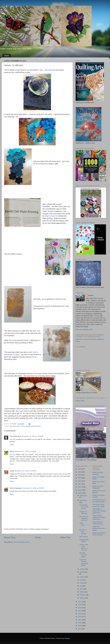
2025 (80, 472)
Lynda (12, 471)
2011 (80, 620)
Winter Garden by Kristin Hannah (99, 534)
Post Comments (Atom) (22, 542)
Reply (12, 445)
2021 (80, 484)
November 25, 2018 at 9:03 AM (26, 451)
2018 (80, 493)
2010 (80, 623)
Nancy (12, 451)
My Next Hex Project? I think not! (84, 518)
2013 (80, 614)
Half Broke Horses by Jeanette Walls (99, 501)
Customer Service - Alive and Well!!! (84, 562)
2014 (80, 611)
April (82, 589)
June (82, 583)
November (83, 500)
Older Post (65, 537)
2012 (80, 617)
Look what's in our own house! (84, 507)
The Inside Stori (15, 436)
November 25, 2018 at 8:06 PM (33, 488)
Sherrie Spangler (16, 488)
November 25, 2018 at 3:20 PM (25, 471)
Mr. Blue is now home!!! (83, 532)
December (83, 496)
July (81, 580)
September (84, 572)
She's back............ (84, 525)
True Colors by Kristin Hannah (98, 523)
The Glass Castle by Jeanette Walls (99, 505)
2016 (80, 605)
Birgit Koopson (50, 216)
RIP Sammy (84, 537)
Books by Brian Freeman (98, 473)
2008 (80, 629)
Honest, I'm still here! (83, 513)
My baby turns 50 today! (83, 555)
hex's (23, 426)
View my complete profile (84, 329)
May (82, 586)
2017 (80, 602)
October (83, 569)
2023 (80, 478)
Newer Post (10, 537)
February (83, 595)
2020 (80, 487)
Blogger (67, 638)
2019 (80, 490)
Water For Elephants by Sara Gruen (99, 528)
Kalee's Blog (80, 401)
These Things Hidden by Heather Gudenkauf (99, 517)
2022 (80, 481)
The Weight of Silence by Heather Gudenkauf (99, 511)
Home (7, 56)
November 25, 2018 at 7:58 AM (32, 436)
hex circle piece (15, 426)
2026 (80, 469)
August (82, 577)
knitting (28, 426)
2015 (80, 608)
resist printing (36, 426)
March (82, 592)
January (83, 598)
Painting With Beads (84, 540)
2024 (80, 475)
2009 (80, 626)
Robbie (91, 295)
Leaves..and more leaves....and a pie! (84, 547)
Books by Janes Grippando (98, 487)
